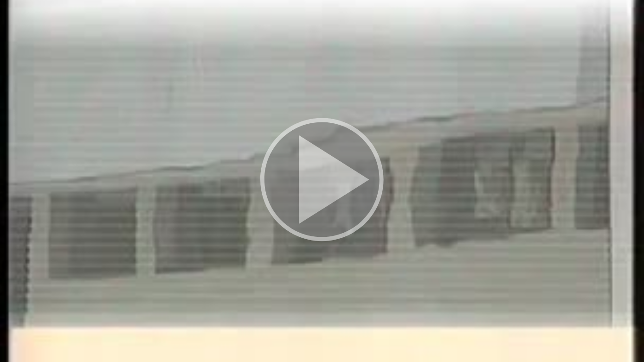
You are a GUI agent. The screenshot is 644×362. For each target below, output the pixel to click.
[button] (322, 181)
